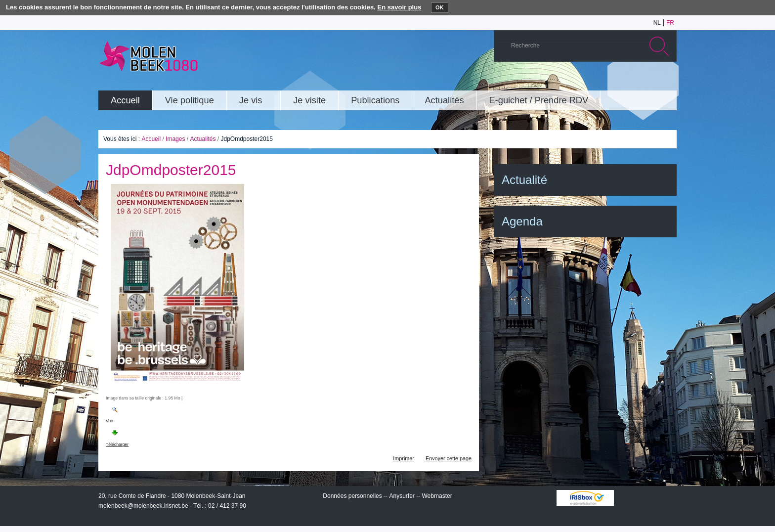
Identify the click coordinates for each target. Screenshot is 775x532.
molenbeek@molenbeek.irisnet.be (143, 506)
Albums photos (622, 81)
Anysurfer (402, 496)
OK (440, 7)
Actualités (203, 139)
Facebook (651, 81)
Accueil (151, 139)
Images (175, 139)
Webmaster (437, 496)
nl (657, 23)
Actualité (524, 180)
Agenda (522, 221)
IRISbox (585, 498)
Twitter (637, 81)
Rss (666, 81)
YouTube (607, 81)
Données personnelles (352, 496)
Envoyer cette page (449, 458)
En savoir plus (400, 7)
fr (670, 23)
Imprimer (404, 458)
